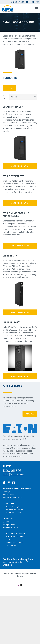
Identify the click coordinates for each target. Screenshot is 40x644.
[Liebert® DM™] (20, 346)
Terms (32, 573)
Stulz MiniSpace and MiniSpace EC (16, 215)
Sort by (5, 97)
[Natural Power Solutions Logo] (7, 9)
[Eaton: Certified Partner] (20, 428)
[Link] (27, 2)
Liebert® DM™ (11, 322)
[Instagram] (9, 483)
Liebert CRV (10, 256)
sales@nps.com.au (13, 474)
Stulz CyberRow (13, 176)
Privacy (20, 576)
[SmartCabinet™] (20, 136)
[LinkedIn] (14, 483)
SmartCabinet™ (13, 107)
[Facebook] (4, 483)
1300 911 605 (12, 471)
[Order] (23, 97)
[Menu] (36, 9)
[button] (33, 2)
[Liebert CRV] (20, 282)
